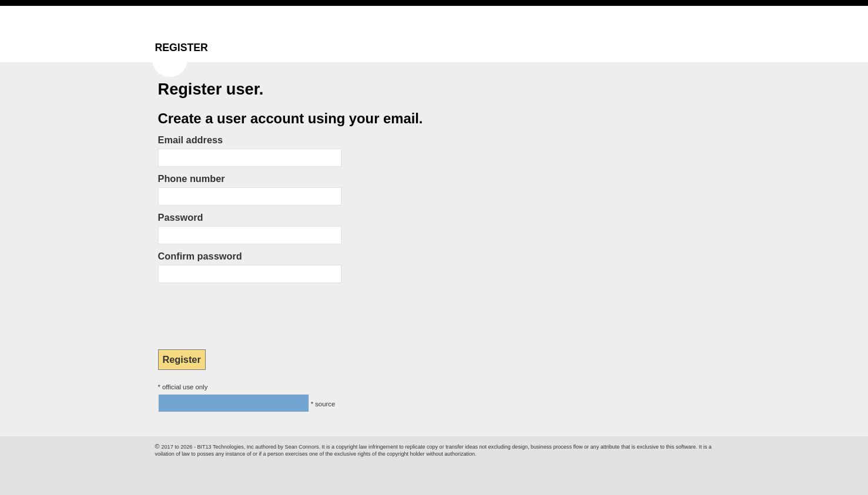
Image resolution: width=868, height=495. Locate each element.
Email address (191, 140)
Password (181, 217)
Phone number (192, 179)
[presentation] (247, 312)
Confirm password (200, 256)
